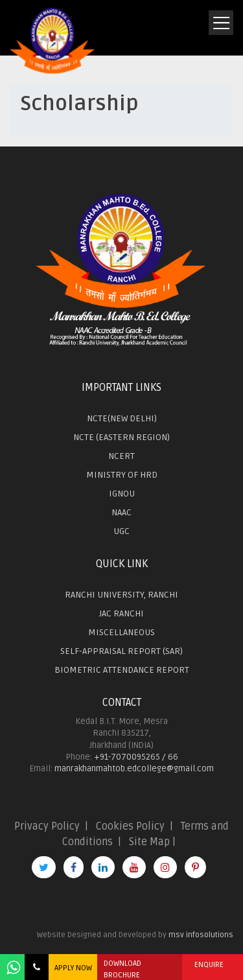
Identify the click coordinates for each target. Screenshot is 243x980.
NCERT (121, 456)
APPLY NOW (73, 968)
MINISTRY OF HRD (122, 475)
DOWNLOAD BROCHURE (122, 969)
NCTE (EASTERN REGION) (121, 437)
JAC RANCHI (121, 613)
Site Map (149, 842)
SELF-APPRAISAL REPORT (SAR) (121, 651)
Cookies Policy (130, 826)
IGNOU (122, 494)
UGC (121, 531)
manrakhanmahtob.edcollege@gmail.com (134, 769)
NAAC (121, 512)
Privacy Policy (47, 826)
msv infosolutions (201, 935)
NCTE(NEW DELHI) (122, 418)
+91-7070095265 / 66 (136, 757)
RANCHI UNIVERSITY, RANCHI (121, 595)
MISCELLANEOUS (121, 632)
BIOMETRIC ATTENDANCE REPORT (122, 670)
